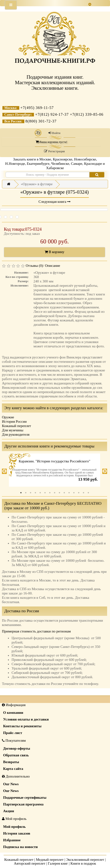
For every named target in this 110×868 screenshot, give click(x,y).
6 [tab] (45, 493)
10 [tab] (64, 493)
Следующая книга (55, 202)
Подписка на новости (20, 847)
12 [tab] (74, 493)
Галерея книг (58, 863)
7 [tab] (50, 493)
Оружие (8, 417)
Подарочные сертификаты (25, 798)
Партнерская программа (23, 804)
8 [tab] (55, 493)
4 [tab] (35, 493)
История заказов (17, 833)
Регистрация (54, 151)
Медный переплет (50, 860)
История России (14, 421)
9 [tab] (59, 493)
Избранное (12, 840)
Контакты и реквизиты (22, 726)
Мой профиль (14, 827)
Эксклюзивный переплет (85, 860)
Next (105, 471)
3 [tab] (31, 493)
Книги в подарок (83, 863)
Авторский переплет (30, 863)
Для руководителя (16, 434)
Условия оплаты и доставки (26, 719)
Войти (54, 133)
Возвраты (11, 762)
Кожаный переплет (16, 426)
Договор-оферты (17, 748)
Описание (53, 266)
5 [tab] (40, 493)
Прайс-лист (13, 733)
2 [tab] (26, 493)
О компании (13, 713)
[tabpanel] (55, 471)
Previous (4, 471)
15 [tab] (88, 493)
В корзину (55, 252)
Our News (11, 784)
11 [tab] (69, 493)
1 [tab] (21, 493)
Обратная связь (16, 755)
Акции (9, 811)
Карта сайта (13, 769)
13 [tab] (79, 493)
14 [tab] (84, 493)
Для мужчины (13, 430)
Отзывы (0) (34, 266)
